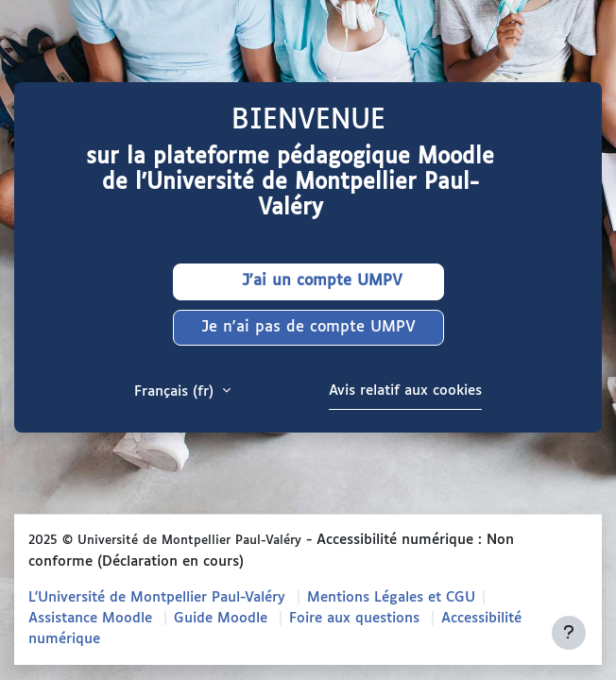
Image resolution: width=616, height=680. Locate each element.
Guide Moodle (221, 618)
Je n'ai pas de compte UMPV (308, 327)
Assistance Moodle (90, 618)
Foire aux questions (354, 618)
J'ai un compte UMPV (308, 281)
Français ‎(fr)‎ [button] (176, 391)
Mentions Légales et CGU (391, 597)
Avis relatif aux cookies (405, 391)
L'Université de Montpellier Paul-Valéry (157, 597)
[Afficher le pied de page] (569, 633)
